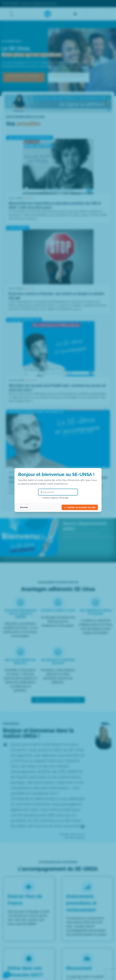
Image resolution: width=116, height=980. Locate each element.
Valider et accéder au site (80, 507)
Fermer (24, 507)
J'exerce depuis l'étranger (54, 498)
